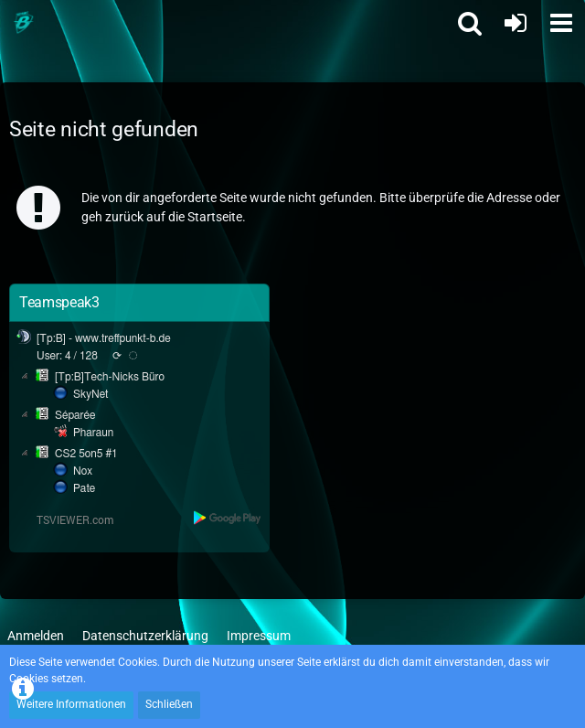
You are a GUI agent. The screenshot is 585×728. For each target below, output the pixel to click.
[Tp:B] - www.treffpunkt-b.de (104, 338)
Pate (84, 488)
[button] (561, 23)
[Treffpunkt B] (23, 23)
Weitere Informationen (71, 704)
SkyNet (90, 394)
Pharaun (93, 433)
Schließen (169, 704)
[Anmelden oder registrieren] (516, 23)
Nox (83, 471)
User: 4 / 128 (67, 356)
